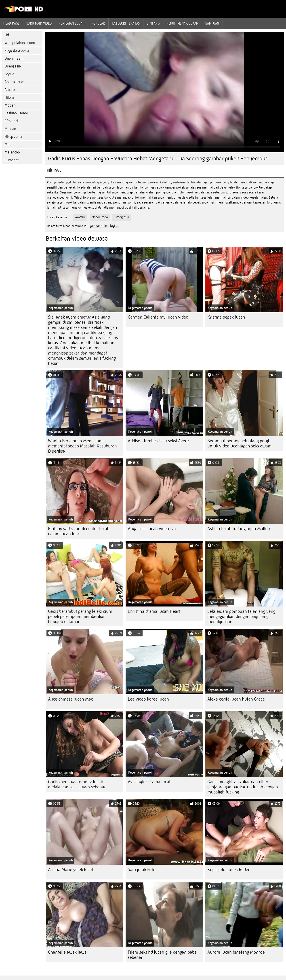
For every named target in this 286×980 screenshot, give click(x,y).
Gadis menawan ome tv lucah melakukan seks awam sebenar (77, 784)
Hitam (9, 98)
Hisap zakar (14, 137)
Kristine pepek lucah (226, 317)
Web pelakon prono (20, 43)
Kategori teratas (126, 23)
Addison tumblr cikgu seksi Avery (158, 441)
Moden (10, 105)
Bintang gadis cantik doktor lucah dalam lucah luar (79, 531)
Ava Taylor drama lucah (150, 782)
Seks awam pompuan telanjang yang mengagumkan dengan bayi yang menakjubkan (241, 616)
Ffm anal (11, 121)
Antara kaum (14, 82)
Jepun (9, 74)
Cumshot (12, 160)
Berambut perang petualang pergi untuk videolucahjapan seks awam (239, 443)
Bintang (153, 23)
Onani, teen (14, 58)
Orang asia (13, 66)
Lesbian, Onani (16, 113)
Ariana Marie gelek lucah (71, 870)
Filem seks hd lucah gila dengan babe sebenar (162, 955)
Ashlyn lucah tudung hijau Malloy (239, 529)
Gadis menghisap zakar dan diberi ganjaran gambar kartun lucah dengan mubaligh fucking (243, 787)
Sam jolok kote (142, 870)
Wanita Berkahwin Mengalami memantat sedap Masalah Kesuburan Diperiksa (82, 446)
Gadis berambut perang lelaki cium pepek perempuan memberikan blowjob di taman (80, 616)
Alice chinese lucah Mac (70, 699)
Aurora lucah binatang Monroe (236, 952)
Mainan (10, 129)
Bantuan (212, 23)
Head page (11, 23)
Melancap (12, 152)
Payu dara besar (17, 51)
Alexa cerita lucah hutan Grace (236, 699)
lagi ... (114, 226)
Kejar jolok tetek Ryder (228, 870)
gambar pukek (99, 226)
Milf (7, 144)
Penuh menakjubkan (182, 23)
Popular (98, 23)
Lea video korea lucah (148, 699)
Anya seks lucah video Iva (152, 529)
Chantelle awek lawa (67, 952)
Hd (7, 35)
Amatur (10, 90)
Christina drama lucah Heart (154, 611)
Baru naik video (39, 23)
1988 (58, 170)
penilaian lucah (72, 23)
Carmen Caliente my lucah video (158, 317)
